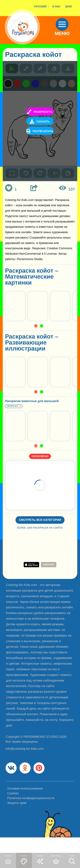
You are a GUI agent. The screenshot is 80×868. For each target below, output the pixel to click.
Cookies (13, 809)
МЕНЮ (65, 39)
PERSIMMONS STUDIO (41, 749)
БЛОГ (69, 6)
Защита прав (17, 819)
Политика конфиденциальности (31, 814)
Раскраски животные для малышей (36, 405)
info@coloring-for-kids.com (25, 762)
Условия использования (25, 805)
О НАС (56, 6)
